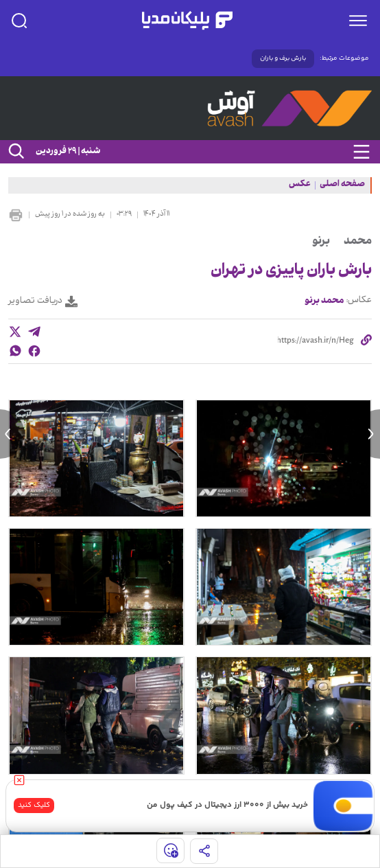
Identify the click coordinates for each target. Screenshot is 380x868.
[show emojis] (170, 850)
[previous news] (12, 434)
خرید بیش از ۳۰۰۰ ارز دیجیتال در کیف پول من (227, 805)
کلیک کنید (34, 805)
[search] (19, 21)
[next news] (368, 434)
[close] (19, 780)
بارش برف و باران (283, 58)
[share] (204, 851)
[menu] (358, 21)
